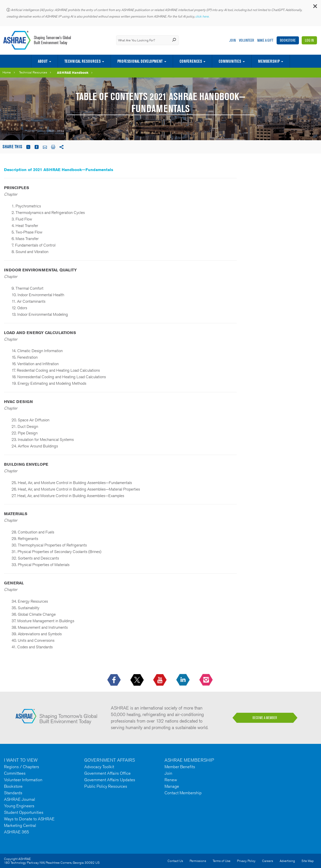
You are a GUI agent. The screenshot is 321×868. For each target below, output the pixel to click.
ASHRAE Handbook (73, 72)
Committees (15, 773)
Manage (172, 786)
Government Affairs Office (107, 773)
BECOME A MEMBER (265, 718)
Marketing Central (20, 825)
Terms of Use (222, 861)
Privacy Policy (246, 861)
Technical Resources (83, 61)
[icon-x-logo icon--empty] (138, 680)
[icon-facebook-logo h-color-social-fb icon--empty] (114, 680)
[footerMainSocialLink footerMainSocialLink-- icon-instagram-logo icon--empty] (207, 680)
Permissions (198, 861)
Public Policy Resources (106, 786)
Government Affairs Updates (110, 780)
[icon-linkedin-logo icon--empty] (183, 680)
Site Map (308, 861)
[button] (315, 7)
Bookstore (288, 40)
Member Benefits (180, 767)
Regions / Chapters (22, 767)
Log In (309, 40)
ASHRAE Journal (20, 799)
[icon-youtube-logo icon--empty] (160, 680)
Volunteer (247, 40)
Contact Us (175, 861)
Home (7, 72)
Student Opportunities (24, 812)
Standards (13, 793)
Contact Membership (183, 793)
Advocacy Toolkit (99, 767)
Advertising (287, 861)
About (43, 61)
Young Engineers (19, 806)
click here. (203, 16)
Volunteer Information (23, 780)
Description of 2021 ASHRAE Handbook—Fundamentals (59, 170)
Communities (230, 61)
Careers (268, 861)
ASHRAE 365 (17, 832)
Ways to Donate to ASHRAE (29, 819)
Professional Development (140, 61)
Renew (171, 780)
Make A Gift (265, 40)
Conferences (191, 61)
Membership (269, 61)
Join (232, 40)
